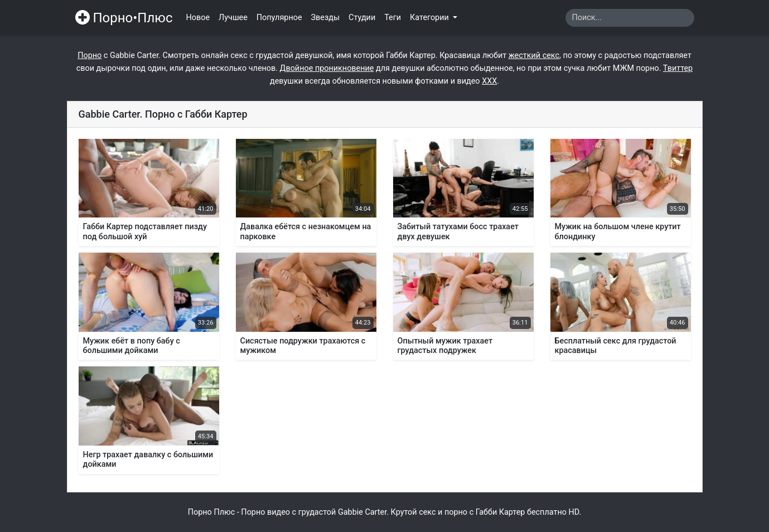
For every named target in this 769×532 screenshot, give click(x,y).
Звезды (326, 18)
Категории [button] (430, 18)
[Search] (630, 18)
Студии (362, 18)
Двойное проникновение (327, 68)
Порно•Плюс (124, 18)
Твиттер (678, 68)
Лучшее (233, 18)
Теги (393, 18)
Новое (198, 18)
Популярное (279, 18)
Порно (90, 55)
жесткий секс (534, 55)
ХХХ (489, 81)
